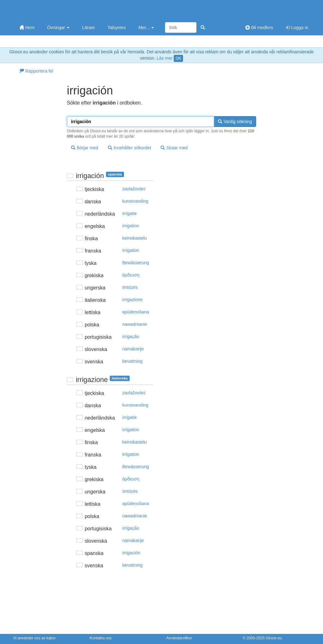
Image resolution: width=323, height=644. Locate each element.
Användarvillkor (179, 638)
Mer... (146, 27)
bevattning (133, 361)
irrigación (131, 553)
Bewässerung (136, 263)
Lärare (88, 27)
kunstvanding (135, 201)
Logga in (297, 27)
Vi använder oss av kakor (35, 638)
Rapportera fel (36, 71)
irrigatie (130, 213)
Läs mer (165, 58)
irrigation (131, 226)
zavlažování (134, 189)
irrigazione (133, 300)
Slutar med (174, 148)
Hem (27, 27)
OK (178, 58)
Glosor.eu (274, 638)
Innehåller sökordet (129, 148)
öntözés (130, 287)
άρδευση (131, 275)
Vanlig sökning (235, 122)
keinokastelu (135, 238)
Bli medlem (259, 27)
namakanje (133, 349)
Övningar (58, 27)
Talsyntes (117, 27)
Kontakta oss (101, 638)
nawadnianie (135, 324)
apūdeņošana (136, 312)
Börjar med (85, 148)
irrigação (131, 337)
